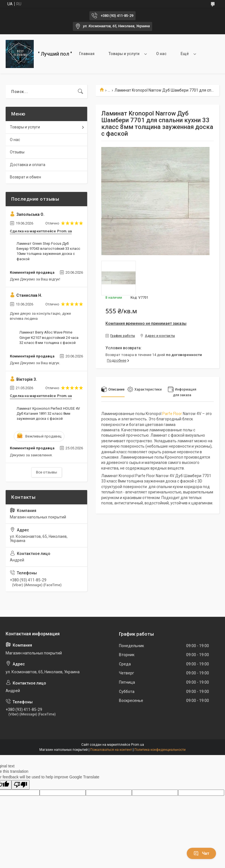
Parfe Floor (172, 414)
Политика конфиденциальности (160, 750)
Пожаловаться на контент (111, 750)
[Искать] (80, 92)
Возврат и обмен (25, 177)
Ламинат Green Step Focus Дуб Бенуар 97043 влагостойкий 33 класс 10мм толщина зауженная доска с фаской (48, 251)
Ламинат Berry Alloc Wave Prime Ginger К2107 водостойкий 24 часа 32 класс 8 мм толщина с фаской (49, 337)
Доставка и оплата (28, 165)
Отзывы (17, 152)
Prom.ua (138, 745)
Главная (87, 54)
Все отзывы (47, 472)
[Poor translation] (21, 785)
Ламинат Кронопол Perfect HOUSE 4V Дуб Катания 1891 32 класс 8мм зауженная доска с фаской (48, 413)
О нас (161, 54)
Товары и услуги (124, 54)
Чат (201, 853)
